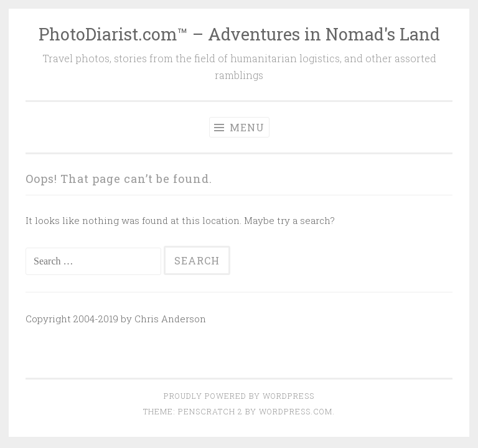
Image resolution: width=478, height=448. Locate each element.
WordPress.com (296, 411)
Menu (239, 127)
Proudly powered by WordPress (239, 396)
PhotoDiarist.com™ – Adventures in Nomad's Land (239, 34)
